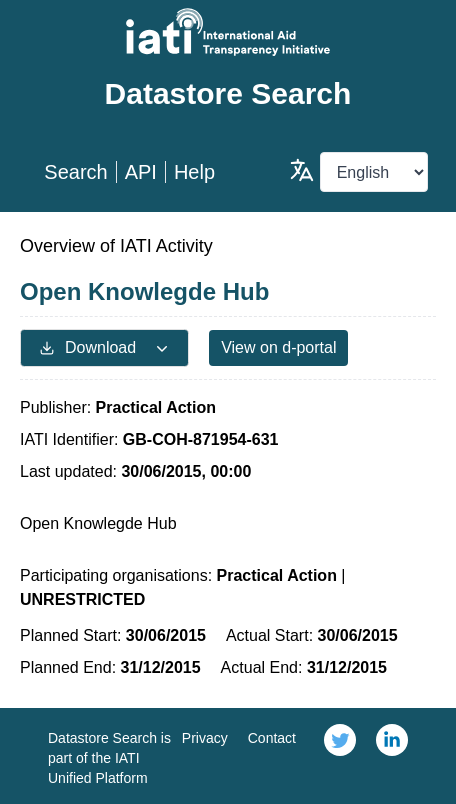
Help (194, 172)
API (141, 172)
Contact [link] (272, 738)
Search (75, 172)
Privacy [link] (205, 738)
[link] (340, 756)
